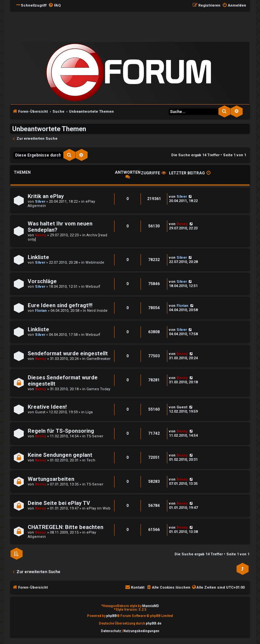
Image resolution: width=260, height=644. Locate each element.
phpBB (112, 616)
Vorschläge (42, 281)
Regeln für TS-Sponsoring (61, 431)
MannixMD (151, 606)
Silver (40, 202)
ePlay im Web (98, 508)
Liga (89, 412)
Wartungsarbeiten (51, 479)
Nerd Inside (97, 311)
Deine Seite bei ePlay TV (59, 503)
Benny (41, 235)
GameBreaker (98, 359)
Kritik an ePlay (46, 196)
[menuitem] (54, 6)
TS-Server (95, 436)
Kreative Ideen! (47, 407)
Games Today (98, 389)
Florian (41, 311)
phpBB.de (154, 623)
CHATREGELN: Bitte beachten (65, 527)
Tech (91, 460)
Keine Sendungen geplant (60, 455)
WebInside (95, 263)
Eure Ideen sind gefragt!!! (60, 305)
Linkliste (38, 257)
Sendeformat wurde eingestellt (68, 353)
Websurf (93, 287)
